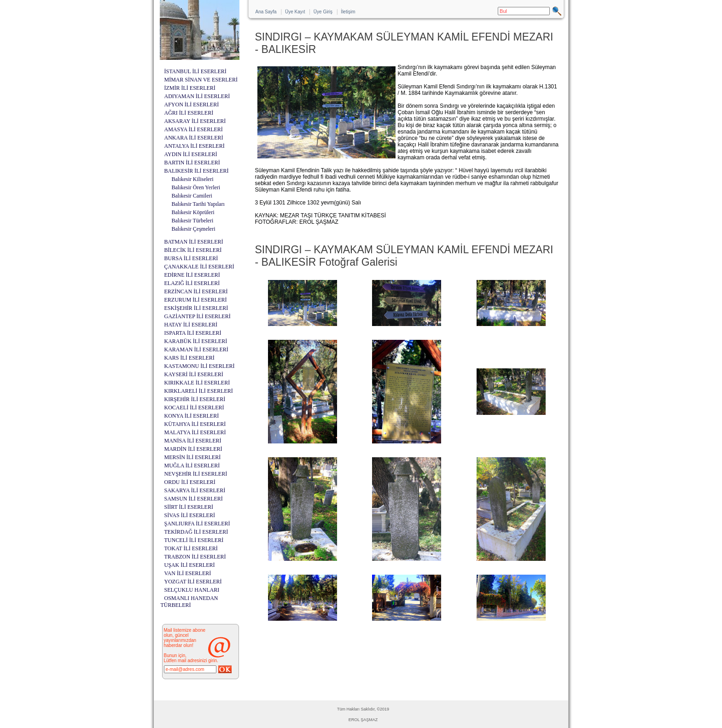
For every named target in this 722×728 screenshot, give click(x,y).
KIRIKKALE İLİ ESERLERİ (197, 383)
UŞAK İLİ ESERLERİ (190, 565)
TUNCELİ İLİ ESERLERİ (194, 540)
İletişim (348, 12)
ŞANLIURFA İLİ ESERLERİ (197, 524)
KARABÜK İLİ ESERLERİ (196, 341)
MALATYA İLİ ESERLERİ (195, 432)
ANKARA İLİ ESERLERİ (194, 138)
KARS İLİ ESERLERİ (189, 358)
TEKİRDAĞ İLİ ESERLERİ (196, 532)
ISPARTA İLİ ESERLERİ (193, 333)
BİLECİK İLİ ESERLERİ (193, 250)
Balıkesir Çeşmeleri (194, 229)
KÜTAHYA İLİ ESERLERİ (195, 424)
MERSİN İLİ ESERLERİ (193, 457)
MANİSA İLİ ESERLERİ (193, 441)
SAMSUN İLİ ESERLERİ (194, 499)
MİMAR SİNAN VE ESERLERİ (201, 80)
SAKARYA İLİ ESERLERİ (195, 490)
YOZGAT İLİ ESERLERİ (193, 582)
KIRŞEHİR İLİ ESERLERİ (195, 399)
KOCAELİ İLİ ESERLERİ (194, 408)
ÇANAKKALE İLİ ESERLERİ (199, 267)
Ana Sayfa (266, 12)
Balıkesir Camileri (192, 196)
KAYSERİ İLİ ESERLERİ (194, 374)
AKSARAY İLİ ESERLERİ (195, 121)
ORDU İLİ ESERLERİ (190, 482)
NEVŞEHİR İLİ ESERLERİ (196, 474)
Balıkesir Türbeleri (193, 221)
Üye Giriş (323, 12)
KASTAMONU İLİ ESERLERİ (200, 366)
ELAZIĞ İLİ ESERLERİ (192, 283)
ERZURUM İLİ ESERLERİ (196, 300)
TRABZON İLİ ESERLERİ (195, 557)
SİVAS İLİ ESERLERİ (190, 515)
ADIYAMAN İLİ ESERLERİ (197, 96)
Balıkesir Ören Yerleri (196, 187)
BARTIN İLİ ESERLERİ (192, 163)
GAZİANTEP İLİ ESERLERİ (198, 316)
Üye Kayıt (295, 12)
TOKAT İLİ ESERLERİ (191, 548)
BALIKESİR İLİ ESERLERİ (197, 171)
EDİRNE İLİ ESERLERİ (192, 275)
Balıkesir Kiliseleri (193, 179)
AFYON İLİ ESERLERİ (192, 105)
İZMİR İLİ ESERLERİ (190, 88)
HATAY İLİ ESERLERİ (191, 325)
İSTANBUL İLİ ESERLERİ (195, 71)
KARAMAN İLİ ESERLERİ (196, 349)
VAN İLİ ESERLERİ (188, 573)
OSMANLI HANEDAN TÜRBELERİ (189, 602)
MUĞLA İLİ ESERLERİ (192, 466)
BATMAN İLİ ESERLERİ (194, 242)
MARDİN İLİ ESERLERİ (193, 449)
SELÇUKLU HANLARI (192, 590)
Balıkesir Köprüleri (193, 212)
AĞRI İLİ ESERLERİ (189, 113)
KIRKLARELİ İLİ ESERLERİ (199, 391)
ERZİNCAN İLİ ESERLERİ (196, 291)
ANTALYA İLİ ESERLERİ (195, 146)
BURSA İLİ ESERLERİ (191, 258)
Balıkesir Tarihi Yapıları (198, 204)
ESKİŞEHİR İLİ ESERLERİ (196, 308)
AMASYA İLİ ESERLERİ (194, 129)
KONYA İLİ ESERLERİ (192, 416)
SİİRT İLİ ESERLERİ (189, 507)
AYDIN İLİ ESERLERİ (191, 154)
